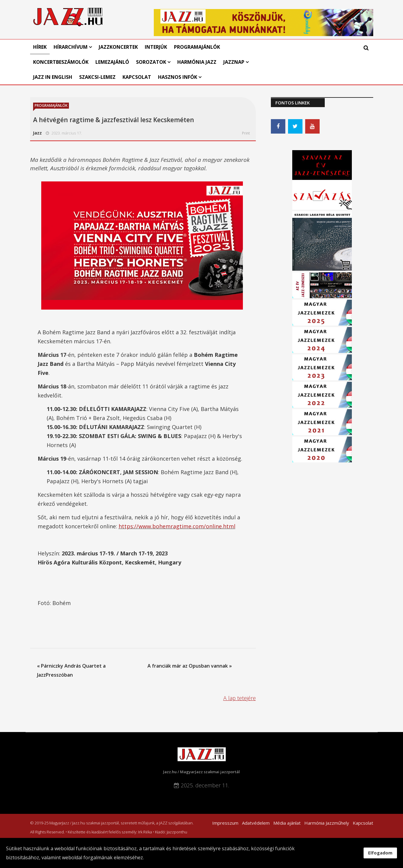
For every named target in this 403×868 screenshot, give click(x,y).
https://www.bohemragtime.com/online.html (177, 526)
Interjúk (156, 47)
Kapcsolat (137, 77)
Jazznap (234, 62)
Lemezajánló (112, 62)
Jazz (37, 133)
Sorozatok (151, 62)
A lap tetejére (240, 698)
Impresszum (225, 823)
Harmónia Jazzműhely (327, 823)
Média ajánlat (287, 823)
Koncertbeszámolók (61, 62)
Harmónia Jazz (197, 62)
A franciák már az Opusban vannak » (190, 666)
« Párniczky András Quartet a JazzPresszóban (71, 670)
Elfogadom (380, 853)
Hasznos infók (178, 77)
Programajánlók (197, 47)
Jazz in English (53, 77)
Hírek (40, 47)
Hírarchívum (71, 47)
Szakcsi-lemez (97, 77)
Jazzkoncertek (118, 47)
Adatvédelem (256, 823)
